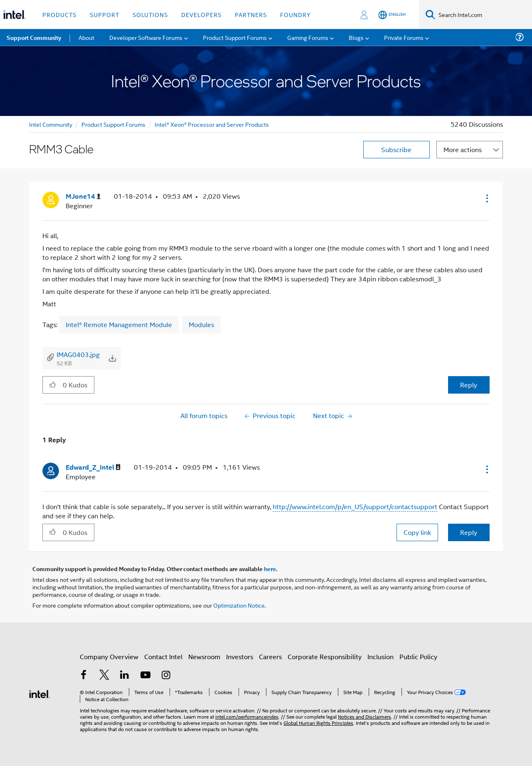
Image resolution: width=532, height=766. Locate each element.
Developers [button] (201, 14)
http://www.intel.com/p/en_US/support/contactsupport (355, 506)
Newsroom (204, 656)
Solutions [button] (150, 14)
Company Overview (109, 656)
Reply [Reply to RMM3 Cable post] (469, 385)
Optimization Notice (239, 605)
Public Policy (418, 656)
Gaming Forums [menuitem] (308, 37)
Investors (240, 656)
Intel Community (51, 124)
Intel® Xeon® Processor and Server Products (212, 124)
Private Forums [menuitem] (404, 37)
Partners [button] (251, 14)
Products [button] (59, 14)
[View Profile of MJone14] (83, 196)
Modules (201, 324)
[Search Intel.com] (484, 15)
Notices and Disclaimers (365, 716)
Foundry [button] (296, 14)
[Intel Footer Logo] (39, 693)
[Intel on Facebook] (84, 676)
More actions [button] (463, 149)
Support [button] (105, 14)
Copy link (417, 532)
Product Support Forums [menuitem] (235, 37)
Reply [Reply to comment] (469, 532)
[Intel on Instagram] (166, 676)
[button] (486, 198)
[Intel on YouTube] (145, 676)
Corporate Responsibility (325, 656)
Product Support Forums (113, 124)
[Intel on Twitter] (104, 676)
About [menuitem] (86, 37)
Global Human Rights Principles (318, 723)
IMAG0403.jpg (78, 354)
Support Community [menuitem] (34, 37)
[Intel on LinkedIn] (125, 676)
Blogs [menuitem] (356, 37)
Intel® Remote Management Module (119, 324)
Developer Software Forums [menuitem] (146, 37)
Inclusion (381, 656)
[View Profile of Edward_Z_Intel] (93, 467)
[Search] (430, 14)
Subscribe (396, 149)
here (270, 569)
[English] (392, 15)
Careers (270, 656)
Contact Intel (163, 656)
